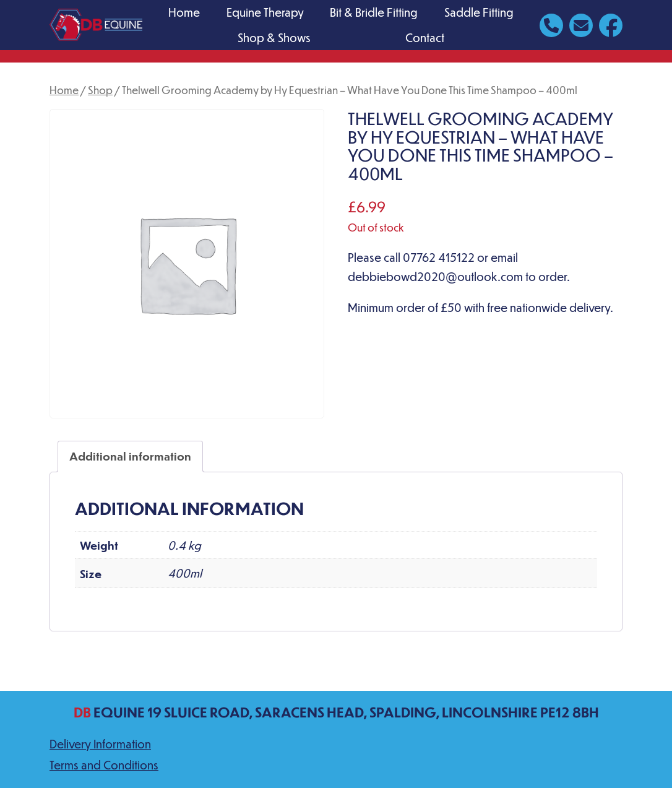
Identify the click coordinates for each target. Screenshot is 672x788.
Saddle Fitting (479, 12)
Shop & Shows (274, 37)
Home (184, 12)
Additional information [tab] (130, 456)
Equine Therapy (265, 12)
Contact (425, 37)
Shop (100, 90)
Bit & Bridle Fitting (374, 12)
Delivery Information (100, 744)
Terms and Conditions (104, 765)
